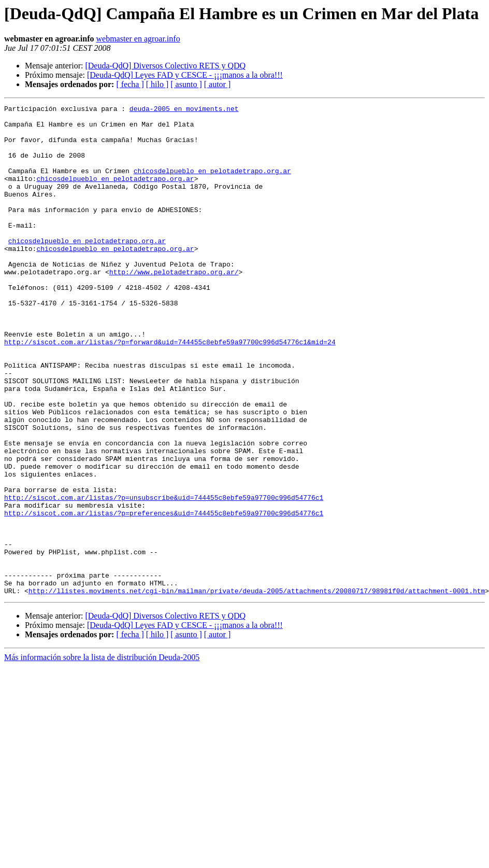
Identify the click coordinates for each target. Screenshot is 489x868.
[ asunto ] (186, 84)
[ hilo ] (157, 84)
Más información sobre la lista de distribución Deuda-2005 (102, 755)
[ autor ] (218, 84)
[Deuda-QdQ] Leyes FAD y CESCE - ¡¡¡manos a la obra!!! (185, 75)
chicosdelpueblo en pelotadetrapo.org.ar (212, 185)
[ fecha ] (130, 84)
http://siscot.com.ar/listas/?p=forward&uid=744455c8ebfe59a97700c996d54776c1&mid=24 (170, 390)
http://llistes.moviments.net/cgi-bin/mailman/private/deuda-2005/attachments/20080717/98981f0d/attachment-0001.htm (257, 689)
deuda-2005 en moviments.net (184, 110)
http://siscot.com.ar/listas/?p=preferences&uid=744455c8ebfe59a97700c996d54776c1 (164, 595)
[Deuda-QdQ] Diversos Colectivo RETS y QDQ (165, 66)
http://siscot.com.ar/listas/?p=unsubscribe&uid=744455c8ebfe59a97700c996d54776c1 (164, 577)
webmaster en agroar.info (138, 39)
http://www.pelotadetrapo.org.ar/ (174, 306)
